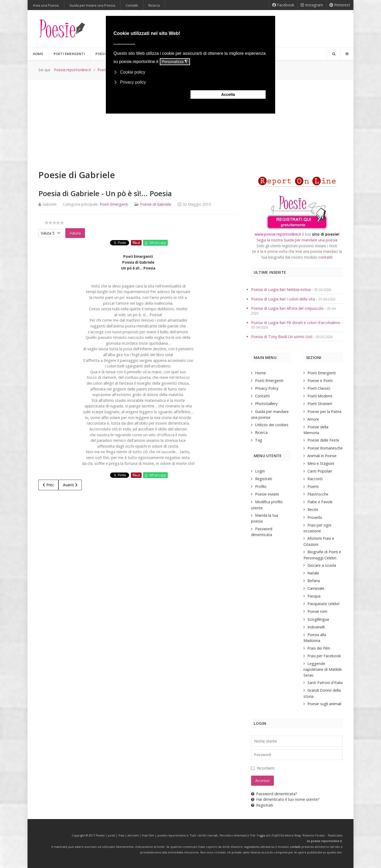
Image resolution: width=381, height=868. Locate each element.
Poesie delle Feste (323, 440)
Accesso (262, 781)
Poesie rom (317, 611)
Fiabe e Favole (320, 502)
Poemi (313, 486)
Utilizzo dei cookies (272, 425)
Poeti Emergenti (114, 204)
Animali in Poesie (322, 456)
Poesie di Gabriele (156, 204)
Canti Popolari (320, 471)
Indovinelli (316, 627)
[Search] (334, 54)
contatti (326, 257)
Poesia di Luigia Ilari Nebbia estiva (281, 289)
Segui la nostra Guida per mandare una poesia (297, 240)
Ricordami (266, 768)
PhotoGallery (266, 404)
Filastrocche (318, 494)
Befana (314, 581)
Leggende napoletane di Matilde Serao (323, 669)
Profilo (261, 486)
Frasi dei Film (319, 648)
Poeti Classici (319, 388)
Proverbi (315, 517)
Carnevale (316, 588)
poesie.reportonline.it (326, 841)
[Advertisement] (190, 119)
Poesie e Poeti (320, 381)
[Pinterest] (340, 5)
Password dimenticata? (274, 794)
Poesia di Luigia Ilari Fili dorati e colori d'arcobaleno (296, 323)
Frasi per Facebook (324, 656)
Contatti (262, 396)
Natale (313, 573)
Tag (259, 440)
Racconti (315, 479)
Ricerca (261, 432)
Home (260, 373)
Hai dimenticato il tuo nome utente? (285, 799)
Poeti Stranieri (320, 404)
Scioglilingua (318, 619)
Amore (313, 419)
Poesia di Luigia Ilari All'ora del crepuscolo (288, 308)
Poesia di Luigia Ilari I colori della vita (284, 299)
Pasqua (314, 596)
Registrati (264, 479)
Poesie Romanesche (325, 448)
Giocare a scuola (322, 565)
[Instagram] (312, 5)
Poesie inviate (267, 494)
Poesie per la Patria (324, 411)
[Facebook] (283, 5)
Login (260, 471)
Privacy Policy (267, 388)
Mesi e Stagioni (321, 463)
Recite (313, 509)
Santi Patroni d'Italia (325, 683)
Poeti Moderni (320, 396)
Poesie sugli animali (324, 704)
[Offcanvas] (347, 54)
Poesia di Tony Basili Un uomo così (282, 337)
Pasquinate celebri (323, 604)
